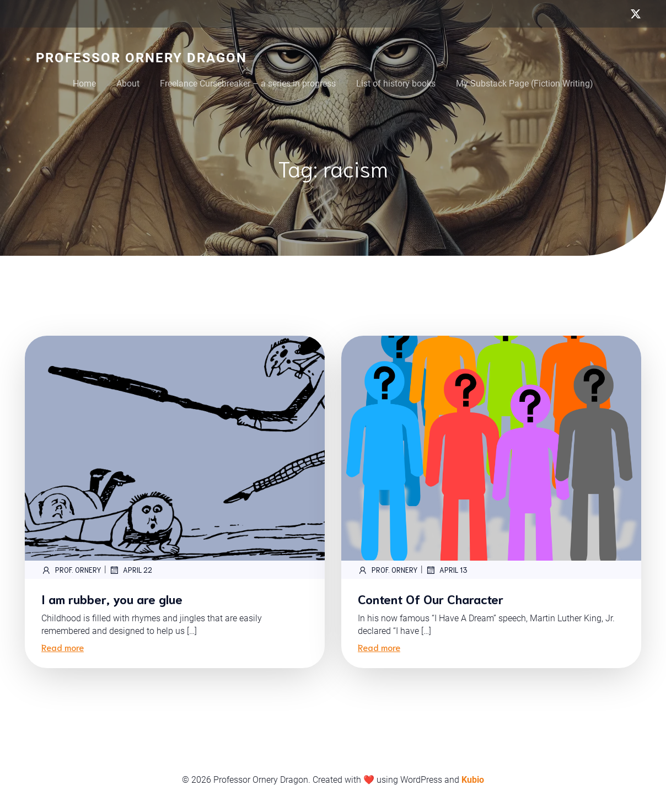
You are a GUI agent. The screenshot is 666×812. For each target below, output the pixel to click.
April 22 (131, 570)
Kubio (473, 780)
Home (84, 84)
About (128, 84)
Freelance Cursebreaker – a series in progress (248, 84)
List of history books (396, 84)
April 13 (447, 570)
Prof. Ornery (71, 570)
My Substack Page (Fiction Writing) (525, 84)
